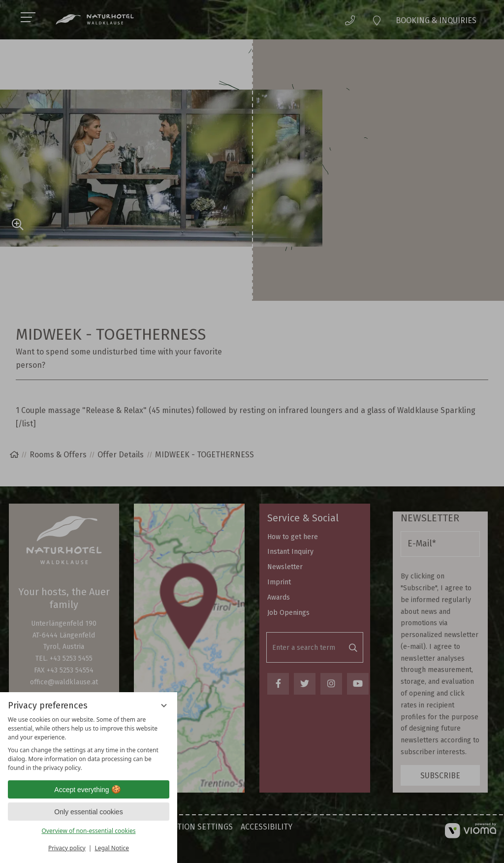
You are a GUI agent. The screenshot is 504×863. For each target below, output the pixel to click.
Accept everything (88, 790)
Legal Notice (112, 848)
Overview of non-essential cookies (88, 831)
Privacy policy (67, 848)
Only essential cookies (88, 812)
